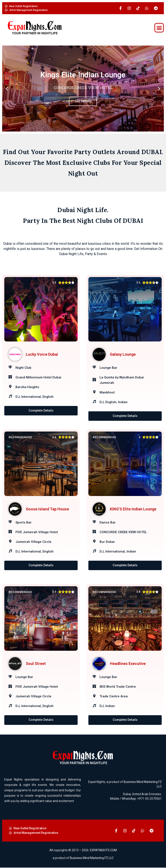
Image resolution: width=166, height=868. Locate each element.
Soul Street (36, 664)
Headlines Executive (128, 664)
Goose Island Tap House (47, 509)
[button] (159, 28)
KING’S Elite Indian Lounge (133, 509)
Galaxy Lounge (123, 354)
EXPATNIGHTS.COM (103, 851)
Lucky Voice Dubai (42, 354)
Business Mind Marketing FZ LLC (92, 858)
